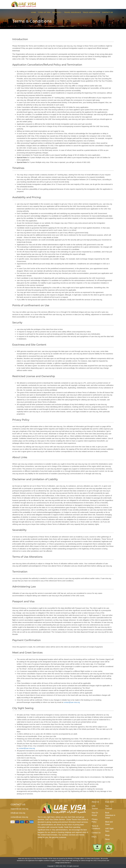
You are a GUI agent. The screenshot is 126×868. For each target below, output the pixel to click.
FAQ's (94, 837)
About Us (95, 802)
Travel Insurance (73, 12)
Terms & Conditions (96, 827)
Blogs (107, 835)
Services (57, 12)
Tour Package (109, 807)
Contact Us (107, 12)
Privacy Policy (95, 821)
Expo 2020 (109, 802)
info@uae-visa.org (18, 813)
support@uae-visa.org (19, 809)
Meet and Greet (109, 823)
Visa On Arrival (95, 814)
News (107, 839)
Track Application (92, 12)
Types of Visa (44, 12)
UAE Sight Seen (109, 830)
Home (34, 12)
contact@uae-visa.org (72, 702)
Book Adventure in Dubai (110, 815)
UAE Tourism (95, 807)
